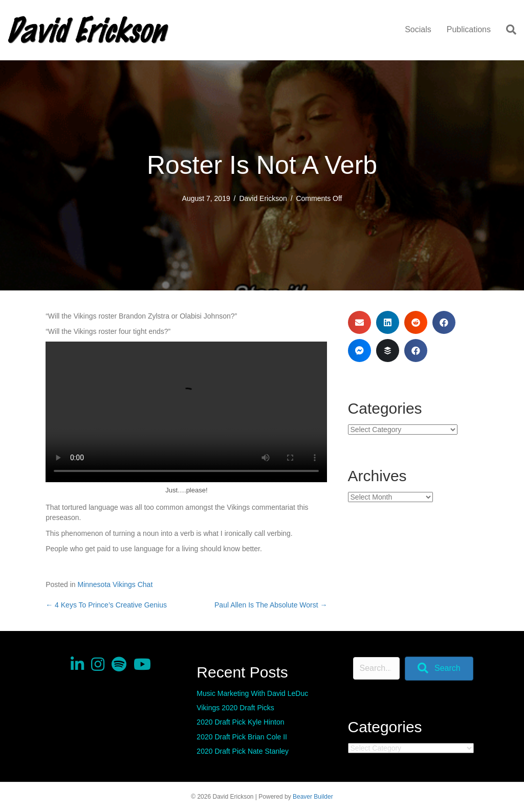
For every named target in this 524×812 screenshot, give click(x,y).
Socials (418, 29)
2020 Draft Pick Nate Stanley (243, 751)
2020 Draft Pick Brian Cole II (242, 737)
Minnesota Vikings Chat (115, 584)
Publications (469, 29)
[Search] (507, 30)
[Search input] (376, 668)
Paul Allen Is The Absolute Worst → (271, 605)
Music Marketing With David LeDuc (252, 693)
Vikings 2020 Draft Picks (235, 708)
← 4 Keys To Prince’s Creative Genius (106, 605)
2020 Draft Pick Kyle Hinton (240, 722)
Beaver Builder (313, 797)
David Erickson (263, 198)
